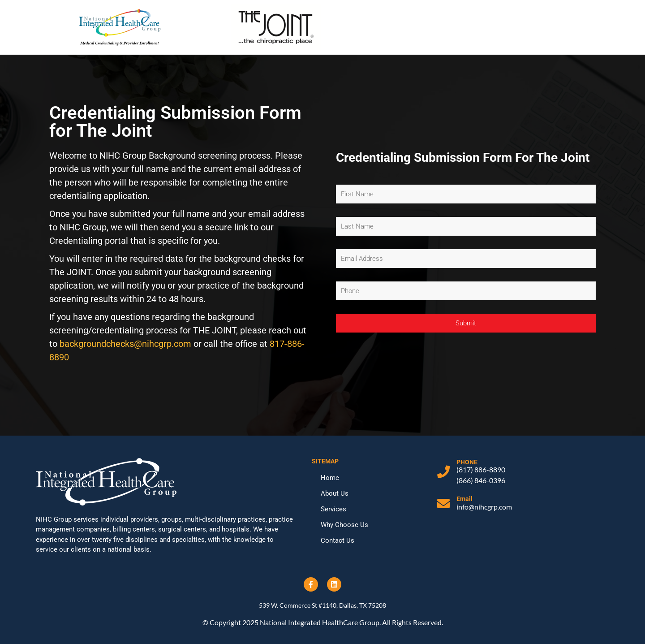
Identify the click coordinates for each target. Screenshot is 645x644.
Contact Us (338, 540)
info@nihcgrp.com (484, 507)
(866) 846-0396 (481, 480)
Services (333, 509)
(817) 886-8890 (481, 469)
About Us (335, 493)
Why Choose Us (344, 525)
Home (330, 478)
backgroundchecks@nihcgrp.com (125, 344)
